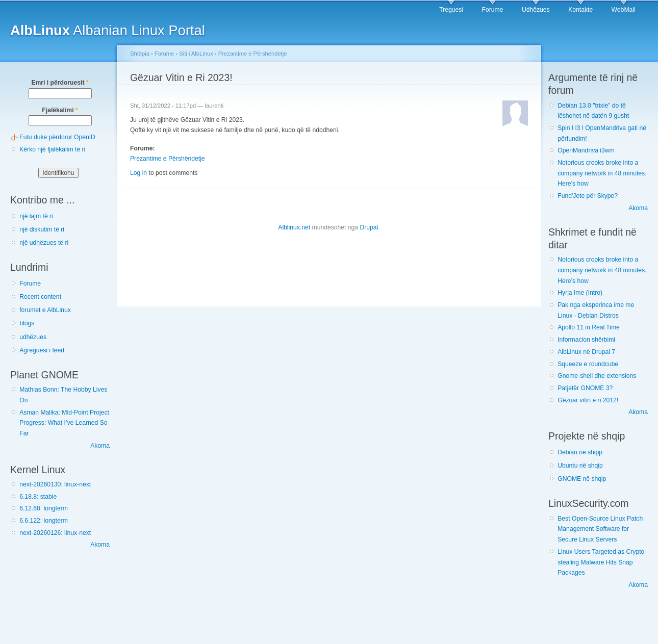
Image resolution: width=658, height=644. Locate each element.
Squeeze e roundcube (588, 364)
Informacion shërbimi (586, 340)
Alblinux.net (294, 227)
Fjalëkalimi (60, 110)
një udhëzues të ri (44, 243)
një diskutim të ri (42, 229)
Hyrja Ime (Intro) (580, 293)
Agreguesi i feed (42, 350)
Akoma (100, 446)
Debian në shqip (580, 452)
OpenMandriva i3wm (586, 150)
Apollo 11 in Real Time (589, 327)
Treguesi (451, 10)
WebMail (624, 10)
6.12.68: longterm (44, 508)
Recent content (40, 297)
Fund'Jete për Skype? (588, 196)
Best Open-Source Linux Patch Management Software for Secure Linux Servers (600, 529)
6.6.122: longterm (44, 521)
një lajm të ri (36, 216)
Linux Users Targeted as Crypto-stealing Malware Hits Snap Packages (602, 562)
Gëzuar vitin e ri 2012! (588, 400)
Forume (493, 10)
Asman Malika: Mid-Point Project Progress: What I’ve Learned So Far (64, 423)
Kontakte (580, 10)
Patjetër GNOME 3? (585, 388)
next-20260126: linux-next (55, 533)
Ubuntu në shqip (580, 466)
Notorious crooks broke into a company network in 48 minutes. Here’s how (602, 173)
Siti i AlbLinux (196, 54)
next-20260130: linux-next (55, 484)
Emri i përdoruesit (60, 83)
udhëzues (33, 337)
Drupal (369, 227)
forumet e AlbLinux (45, 310)
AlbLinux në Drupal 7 (586, 352)
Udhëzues (536, 10)
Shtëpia (140, 54)
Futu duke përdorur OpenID (57, 137)
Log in (138, 173)
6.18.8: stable (38, 497)
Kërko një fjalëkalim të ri (52, 149)
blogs (27, 323)
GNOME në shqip (582, 479)
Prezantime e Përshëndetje (253, 54)
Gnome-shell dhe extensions (597, 376)
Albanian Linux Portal (108, 30)
